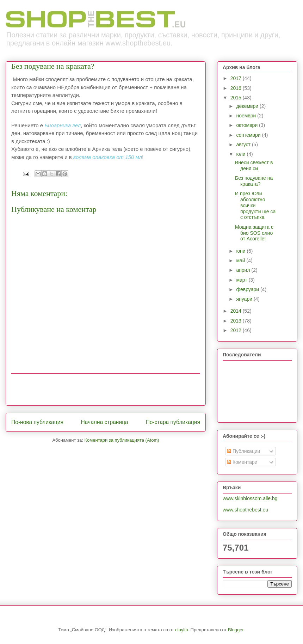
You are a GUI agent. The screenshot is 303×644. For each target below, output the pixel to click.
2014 (237, 311)
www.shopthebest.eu (245, 510)
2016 (237, 88)
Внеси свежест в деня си (254, 165)
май (241, 260)
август (244, 145)
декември (248, 106)
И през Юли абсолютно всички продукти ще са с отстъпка (255, 205)
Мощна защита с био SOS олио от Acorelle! (254, 233)
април (244, 270)
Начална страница (104, 422)
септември (249, 135)
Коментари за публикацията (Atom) (122, 440)
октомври (248, 125)
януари (245, 299)
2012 (237, 330)
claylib (181, 630)
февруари (248, 289)
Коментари (242, 462)
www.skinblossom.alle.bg (250, 498)
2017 (237, 78)
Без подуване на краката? (254, 181)
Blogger (236, 630)
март (242, 280)
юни (241, 251)
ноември (247, 116)
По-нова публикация (37, 422)
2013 (237, 321)
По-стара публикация (173, 422)
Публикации (243, 451)
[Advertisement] (106, 390)
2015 (237, 98)
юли (241, 154)
